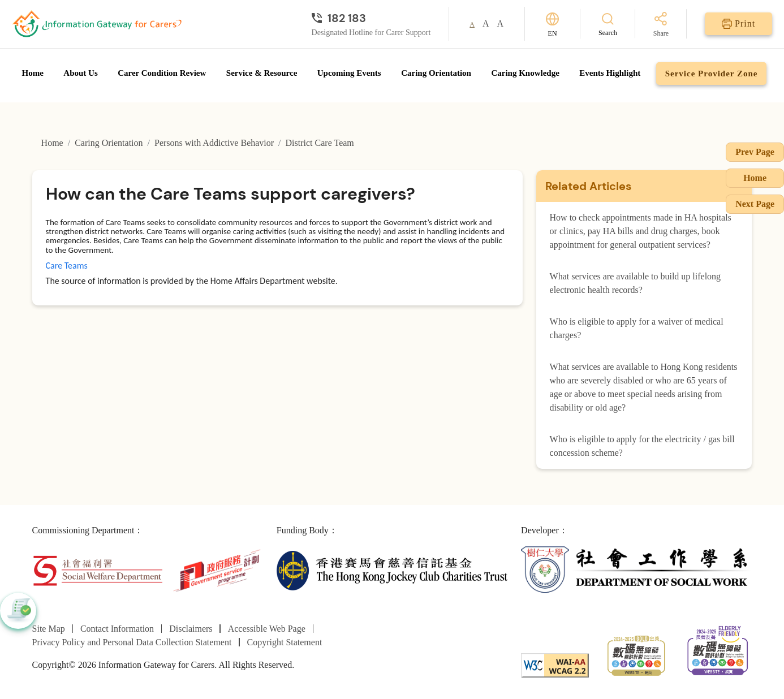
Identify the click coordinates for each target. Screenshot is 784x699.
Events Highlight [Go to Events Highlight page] (610, 73)
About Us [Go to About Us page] (80, 73)
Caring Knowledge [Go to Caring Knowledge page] (525, 73)
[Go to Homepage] (97, 24)
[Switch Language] (552, 24)
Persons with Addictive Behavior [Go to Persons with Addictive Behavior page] (214, 143)
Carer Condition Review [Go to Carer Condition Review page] (162, 73)
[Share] (661, 25)
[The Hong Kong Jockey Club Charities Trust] (392, 570)
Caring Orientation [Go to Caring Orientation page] (436, 73)
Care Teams (67, 266)
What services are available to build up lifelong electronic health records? (636, 283)
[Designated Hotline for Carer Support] (371, 18)
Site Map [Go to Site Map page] (49, 629)
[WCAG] (555, 664)
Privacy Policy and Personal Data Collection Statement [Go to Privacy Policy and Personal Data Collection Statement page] (132, 642)
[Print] (738, 24)
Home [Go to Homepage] (33, 73)
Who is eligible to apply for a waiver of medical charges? (637, 328)
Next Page (755, 204)
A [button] (472, 24)
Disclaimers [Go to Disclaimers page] (191, 629)
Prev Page (755, 152)
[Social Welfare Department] (98, 570)
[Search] (608, 24)
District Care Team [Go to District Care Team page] (320, 143)
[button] (18, 611)
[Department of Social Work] (636, 570)
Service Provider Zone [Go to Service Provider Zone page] (712, 74)
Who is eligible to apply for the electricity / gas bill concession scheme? (642, 446)
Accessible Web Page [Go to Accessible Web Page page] (267, 629)
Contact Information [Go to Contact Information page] (117, 629)
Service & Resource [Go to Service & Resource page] (262, 73)
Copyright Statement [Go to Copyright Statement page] (284, 642)
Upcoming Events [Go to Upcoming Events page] (349, 73)
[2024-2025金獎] (636, 654)
